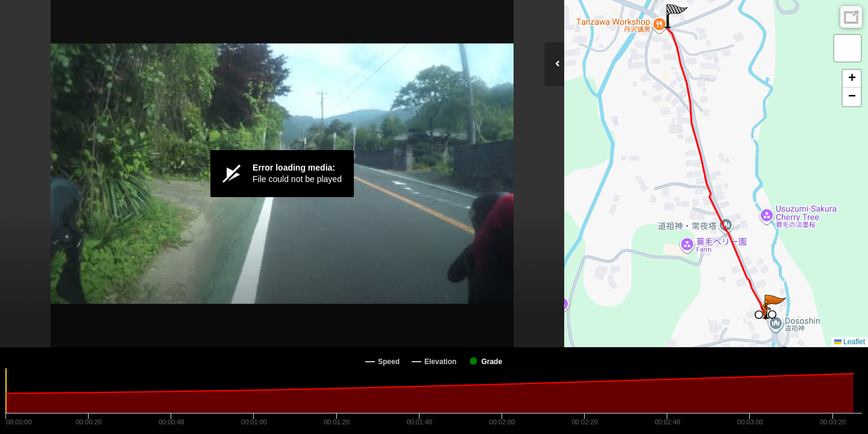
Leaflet (850, 342)
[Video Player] (282, 174)
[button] (676, 16)
